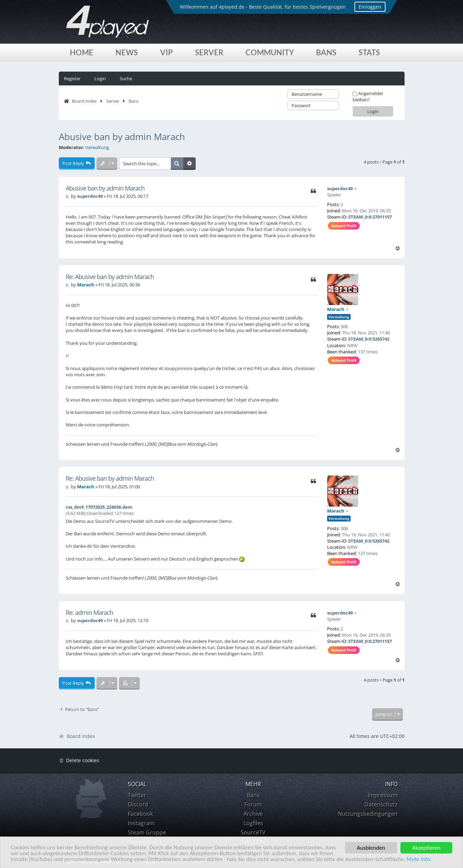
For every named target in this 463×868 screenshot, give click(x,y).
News (127, 52)
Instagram (141, 823)
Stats (369, 52)
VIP (166, 52)
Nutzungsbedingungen (368, 814)
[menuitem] (79, 761)
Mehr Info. (421, 860)
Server (209, 52)
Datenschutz (381, 804)
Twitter (137, 795)
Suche (126, 79)
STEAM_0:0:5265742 (369, 339)
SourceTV (253, 832)
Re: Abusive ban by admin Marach (110, 277)
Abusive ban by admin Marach (122, 137)
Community (270, 52)
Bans (326, 52)
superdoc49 (340, 188)
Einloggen (370, 7)
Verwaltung (97, 147)
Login (100, 79)
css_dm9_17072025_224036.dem (99, 507)
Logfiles (253, 823)
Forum (253, 804)
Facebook (140, 814)
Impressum (383, 795)
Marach (336, 309)
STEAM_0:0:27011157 (370, 217)
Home (82, 52)
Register (72, 79)
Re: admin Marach (89, 613)
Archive (253, 814)
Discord (138, 804)
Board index (84, 101)
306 (344, 326)
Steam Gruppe (147, 832)
